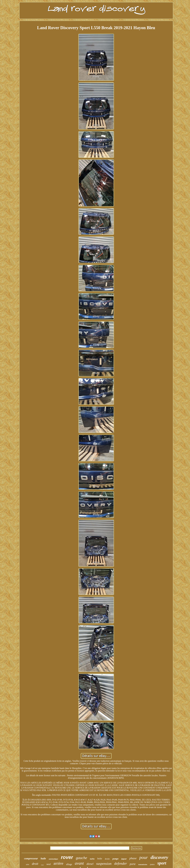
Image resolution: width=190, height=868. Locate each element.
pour (144, 857)
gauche (81, 858)
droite (107, 859)
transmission (143, 865)
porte (133, 864)
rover (67, 857)
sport (162, 863)
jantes (152, 864)
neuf (49, 864)
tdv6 (28, 864)
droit (35, 864)
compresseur (31, 858)
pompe (116, 859)
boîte (100, 859)
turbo (92, 859)
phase (133, 858)
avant (79, 863)
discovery (159, 857)
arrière (58, 863)
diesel (90, 864)
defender (121, 863)
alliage (69, 864)
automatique (53, 859)
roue (42, 865)
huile (43, 859)
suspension (104, 864)
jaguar (124, 859)
